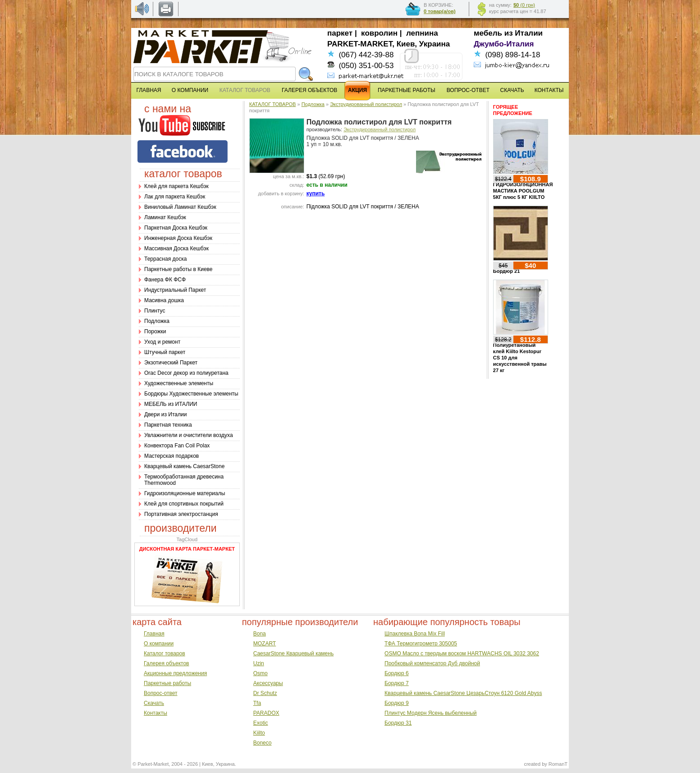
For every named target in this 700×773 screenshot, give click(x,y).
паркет (340, 33)
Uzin (259, 663)
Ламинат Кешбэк (165, 217)
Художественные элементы (179, 383)
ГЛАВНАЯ (149, 90)
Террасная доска (165, 259)
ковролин (379, 33)
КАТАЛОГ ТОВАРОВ (273, 104)
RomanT (558, 764)
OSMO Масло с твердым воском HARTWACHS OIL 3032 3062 (462, 653)
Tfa (257, 703)
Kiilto (259, 733)
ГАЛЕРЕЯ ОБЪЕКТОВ (309, 90)
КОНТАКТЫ (549, 90)
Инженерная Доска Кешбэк (178, 238)
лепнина (422, 33)
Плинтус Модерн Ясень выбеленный (430, 713)
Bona (260, 634)
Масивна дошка (164, 300)
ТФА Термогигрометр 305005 (421, 644)
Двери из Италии (165, 414)
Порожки (155, 331)
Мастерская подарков (172, 456)
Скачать (154, 703)
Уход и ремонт (162, 342)
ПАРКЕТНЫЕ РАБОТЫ (407, 90)
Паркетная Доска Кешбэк (176, 228)
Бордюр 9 (397, 703)
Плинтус (155, 311)
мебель (488, 33)
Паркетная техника (168, 425)
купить (316, 193)
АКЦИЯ (357, 90)
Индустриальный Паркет (175, 290)
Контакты (156, 713)
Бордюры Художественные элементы (191, 394)
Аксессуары (268, 683)
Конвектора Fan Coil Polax (177, 446)
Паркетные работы (167, 683)
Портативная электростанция (181, 514)
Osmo (261, 673)
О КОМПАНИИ (190, 90)
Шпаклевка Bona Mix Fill (415, 634)
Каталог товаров (165, 653)
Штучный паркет (165, 352)
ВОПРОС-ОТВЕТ (468, 90)
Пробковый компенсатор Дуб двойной (432, 663)
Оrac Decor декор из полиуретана (186, 373)
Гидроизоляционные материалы (185, 493)
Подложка (157, 321)
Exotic (261, 723)
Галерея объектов (166, 663)
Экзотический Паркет (171, 363)
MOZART (265, 644)
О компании (159, 644)
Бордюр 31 (398, 723)
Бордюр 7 (397, 683)
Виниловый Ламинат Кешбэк (180, 207)
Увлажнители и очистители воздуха (189, 435)
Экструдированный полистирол (366, 104)
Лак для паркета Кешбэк (175, 197)
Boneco (263, 743)
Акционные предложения (175, 673)
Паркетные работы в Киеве (178, 269)
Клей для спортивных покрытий (184, 504)
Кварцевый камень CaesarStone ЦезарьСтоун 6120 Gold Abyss (463, 693)
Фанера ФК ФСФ (165, 280)
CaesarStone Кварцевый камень (293, 653)
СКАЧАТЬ (512, 90)
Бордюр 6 (397, 673)
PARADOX (266, 713)
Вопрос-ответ (160, 693)
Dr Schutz (265, 693)
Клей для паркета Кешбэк (176, 186)
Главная (154, 634)
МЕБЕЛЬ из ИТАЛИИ (171, 404)
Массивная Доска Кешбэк (176, 248)
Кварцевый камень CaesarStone (184, 466)
